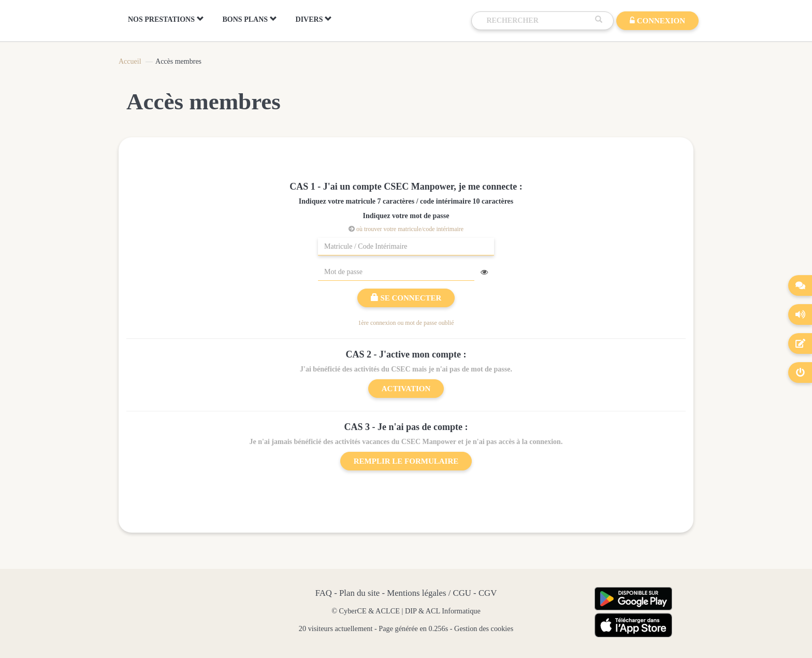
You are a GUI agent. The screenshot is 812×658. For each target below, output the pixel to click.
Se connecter (406, 298)
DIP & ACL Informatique (443, 611)
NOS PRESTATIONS (166, 19)
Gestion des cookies (484, 628)
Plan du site (359, 593)
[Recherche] (538, 21)
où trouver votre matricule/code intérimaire (410, 229)
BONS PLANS (250, 19)
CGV (488, 593)
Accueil (130, 61)
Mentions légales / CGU (429, 593)
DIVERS (314, 19)
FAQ (324, 593)
